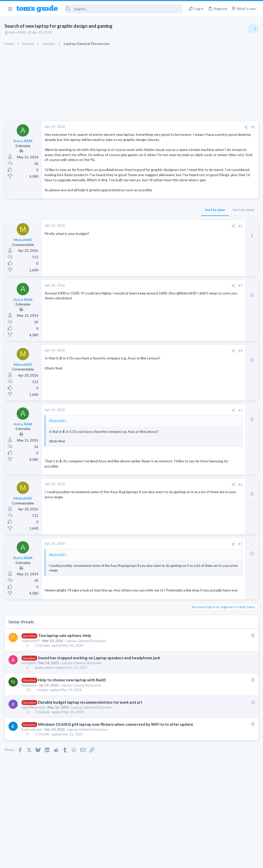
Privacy (145, 861)
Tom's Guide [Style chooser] (221, 839)
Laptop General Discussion (86, 670)
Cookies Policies (112, 861)
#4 (157, 371)
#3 (157, 306)
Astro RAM (18, 32)
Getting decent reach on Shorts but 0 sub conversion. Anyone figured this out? (224, 378)
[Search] (124, 9)
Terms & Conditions (180, 861)
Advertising (76, 861)
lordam (43, 719)
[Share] (163, 127)
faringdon (29, 692)
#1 (171, 127)
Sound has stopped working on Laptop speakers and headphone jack (100, 687)
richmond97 (31, 670)
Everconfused (32, 764)
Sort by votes (161, 230)
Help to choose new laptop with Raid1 (73, 709)
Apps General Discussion (209, 422)
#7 (157, 569)
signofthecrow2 (34, 737)
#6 (157, 509)
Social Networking (204, 397)
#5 (157, 430)
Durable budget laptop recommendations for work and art (91, 731)
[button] (10, 9)
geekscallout (45, 697)
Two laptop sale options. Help (65, 665)
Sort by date (132, 230)
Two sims (198, 348)
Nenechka (29, 714)
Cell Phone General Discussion (213, 362)
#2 (157, 246)
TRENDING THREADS (198, 278)
